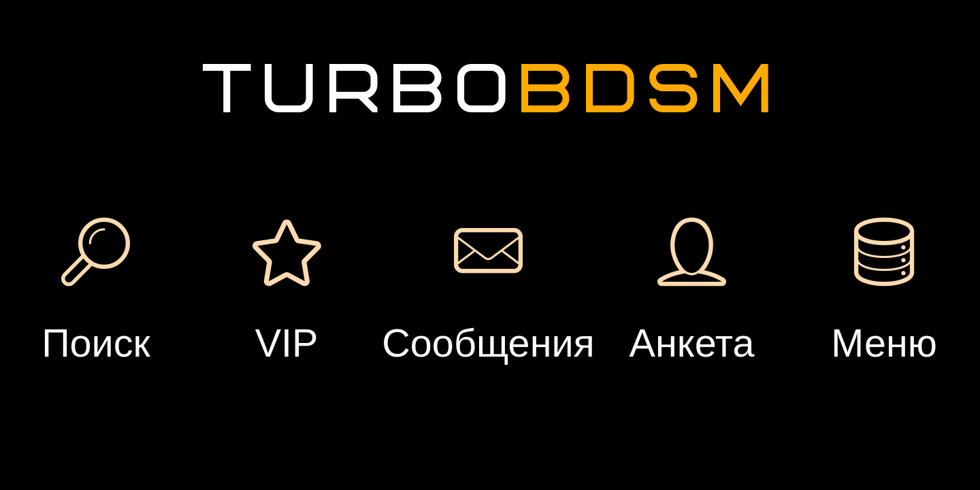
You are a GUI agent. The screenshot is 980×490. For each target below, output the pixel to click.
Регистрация (189, 67)
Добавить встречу (752, 101)
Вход (190, 120)
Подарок (465, 238)
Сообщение (336, 238)
